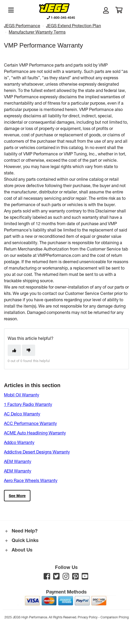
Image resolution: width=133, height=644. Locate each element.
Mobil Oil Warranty (22, 395)
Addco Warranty (19, 442)
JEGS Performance (22, 26)
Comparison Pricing (115, 617)
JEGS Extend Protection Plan (74, 26)
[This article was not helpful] (29, 350)
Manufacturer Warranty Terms (37, 32)
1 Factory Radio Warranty (28, 404)
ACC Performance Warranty (30, 423)
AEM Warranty (18, 461)
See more (17, 496)
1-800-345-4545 (61, 17)
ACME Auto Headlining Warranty (35, 433)
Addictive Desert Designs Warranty (37, 452)
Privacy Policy (88, 617)
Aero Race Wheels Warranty (31, 480)
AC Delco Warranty (22, 414)
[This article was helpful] (14, 350)
